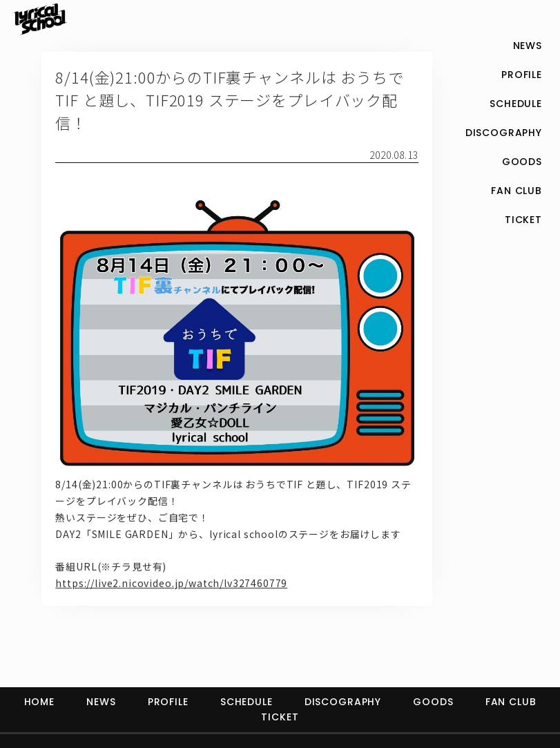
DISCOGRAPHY (343, 702)
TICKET (280, 717)
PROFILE (168, 702)
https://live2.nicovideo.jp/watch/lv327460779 (171, 583)
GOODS (433, 702)
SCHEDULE (247, 702)
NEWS (101, 702)
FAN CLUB (511, 702)
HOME (39, 702)
